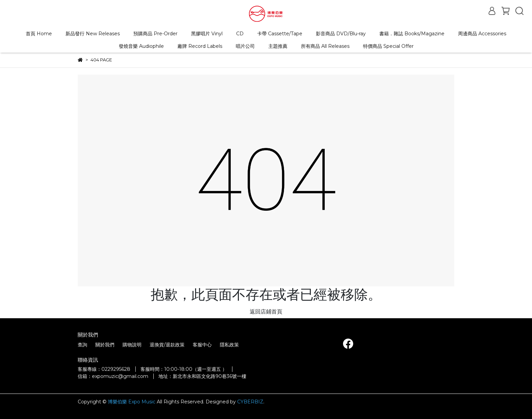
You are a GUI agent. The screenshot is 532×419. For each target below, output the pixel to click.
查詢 (82, 345)
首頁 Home (39, 34)
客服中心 (202, 345)
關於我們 (105, 345)
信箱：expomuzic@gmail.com (113, 376)
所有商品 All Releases (325, 46)
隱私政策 (229, 345)
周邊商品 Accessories (482, 34)
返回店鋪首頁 (266, 312)
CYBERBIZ (250, 402)
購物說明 (132, 345)
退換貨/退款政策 (167, 345)
